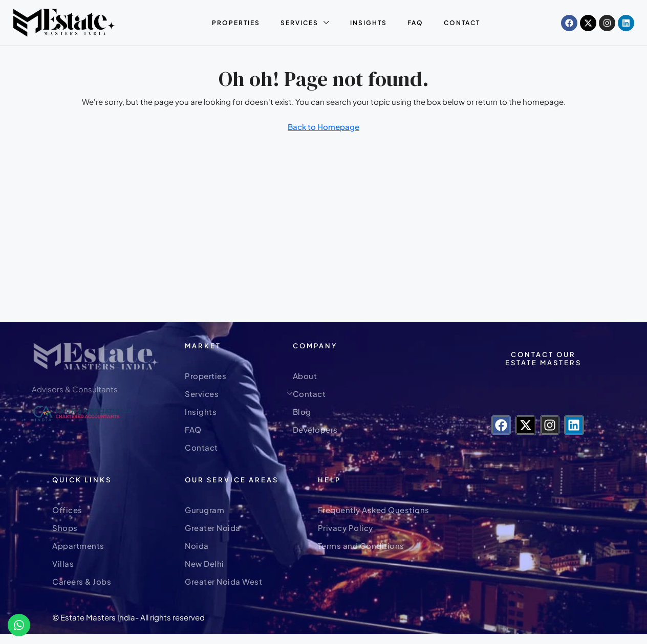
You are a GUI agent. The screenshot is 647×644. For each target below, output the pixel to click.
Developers (315, 429)
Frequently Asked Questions (374, 510)
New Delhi (204, 563)
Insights (369, 23)
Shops (65, 528)
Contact (462, 23)
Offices (67, 510)
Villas (63, 563)
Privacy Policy (346, 528)
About (305, 376)
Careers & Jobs (82, 581)
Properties (236, 23)
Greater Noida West (223, 581)
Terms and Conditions (361, 546)
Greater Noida (213, 528)
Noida (197, 546)
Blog (302, 412)
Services (299, 23)
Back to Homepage (323, 127)
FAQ (415, 23)
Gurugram (204, 510)
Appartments (78, 546)
